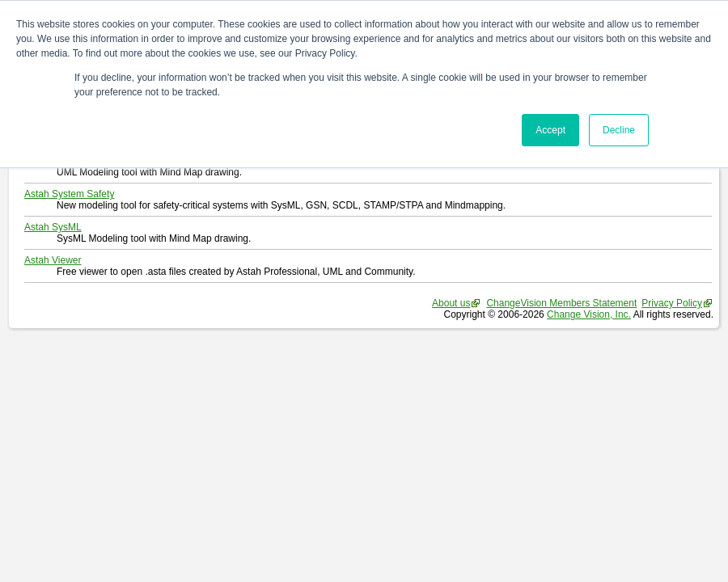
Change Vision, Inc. (589, 314)
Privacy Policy (672, 303)
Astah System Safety (69, 194)
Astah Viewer (53, 260)
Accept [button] (550, 130)
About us (451, 303)
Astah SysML (53, 227)
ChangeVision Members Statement (561, 303)
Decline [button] (619, 130)
